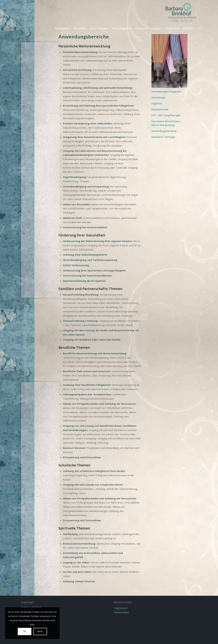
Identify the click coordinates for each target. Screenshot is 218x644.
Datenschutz (122, 612)
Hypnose (157, 103)
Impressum (121, 608)
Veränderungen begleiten (166, 91)
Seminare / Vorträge (163, 137)
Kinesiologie (158, 97)
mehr (40, 631)
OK (25, 631)
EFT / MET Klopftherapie (166, 115)
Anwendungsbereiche (164, 131)
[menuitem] (62, 28)
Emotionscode (160, 109)
